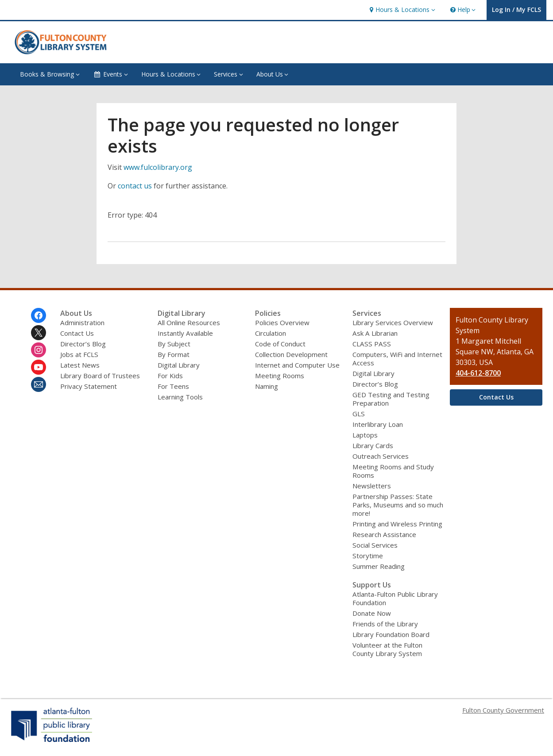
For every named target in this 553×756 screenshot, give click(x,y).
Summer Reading (379, 566)
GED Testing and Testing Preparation (391, 399)
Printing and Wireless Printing (397, 524)
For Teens (173, 386)
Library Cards (373, 445)
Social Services (375, 545)
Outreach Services (381, 456)
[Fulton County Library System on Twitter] (39, 333)
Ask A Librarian (375, 333)
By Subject (174, 344)
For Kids (170, 376)
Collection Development (291, 354)
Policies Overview (282, 322)
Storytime (368, 556)
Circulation (271, 333)
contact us (135, 186)
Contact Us (77, 333)
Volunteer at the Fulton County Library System (387, 649)
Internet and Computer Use (297, 365)
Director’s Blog (83, 344)
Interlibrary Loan (378, 424)
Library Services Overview (393, 322)
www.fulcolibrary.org (158, 167)
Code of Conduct (280, 344)
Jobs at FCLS (79, 354)
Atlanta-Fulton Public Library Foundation (395, 598)
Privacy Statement (89, 386)
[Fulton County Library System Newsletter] (39, 384)
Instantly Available (185, 333)
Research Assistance (384, 534)
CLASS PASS (372, 344)
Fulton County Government (503, 710)
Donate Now (372, 613)
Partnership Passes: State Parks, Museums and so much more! (398, 505)
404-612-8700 (478, 373)
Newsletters (372, 486)
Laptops (365, 435)
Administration (82, 322)
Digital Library (179, 365)
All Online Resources (189, 322)
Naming (267, 386)
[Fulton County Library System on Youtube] (39, 367)
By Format (174, 354)
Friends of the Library (385, 624)
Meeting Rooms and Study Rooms (393, 471)
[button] (401, 10)
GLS (359, 414)
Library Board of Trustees (100, 376)
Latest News (80, 365)
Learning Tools (180, 397)
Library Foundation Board (391, 634)
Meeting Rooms (280, 376)
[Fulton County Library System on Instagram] (39, 350)
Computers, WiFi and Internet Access (397, 359)
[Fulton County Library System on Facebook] (39, 315)
